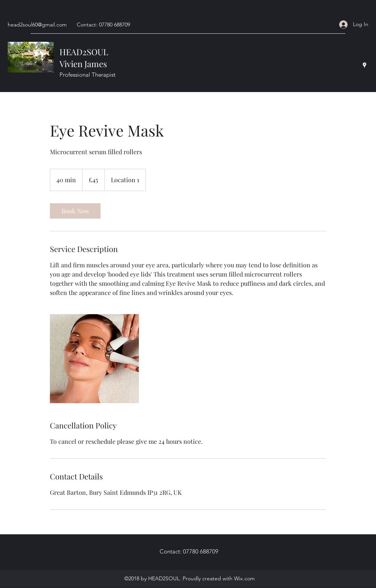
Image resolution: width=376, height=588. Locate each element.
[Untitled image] (94, 359)
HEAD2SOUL (84, 52)
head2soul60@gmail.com (37, 25)
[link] (75, 211)
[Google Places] (364, 65)
